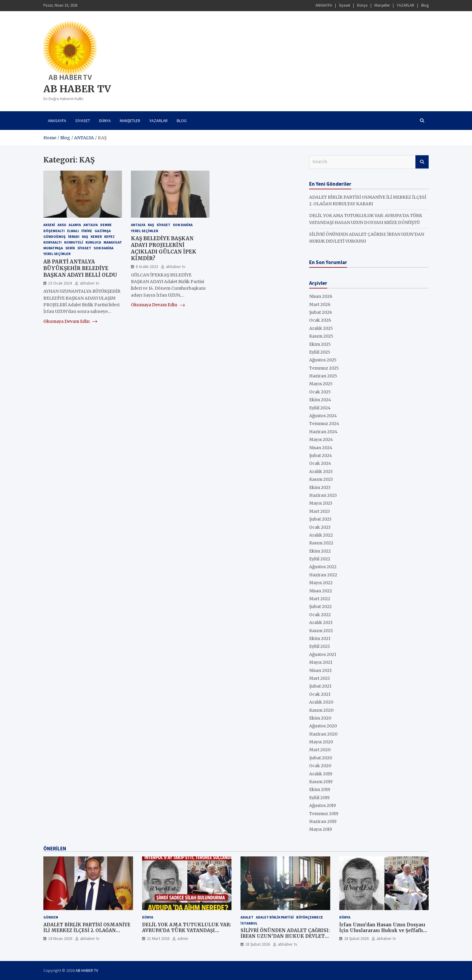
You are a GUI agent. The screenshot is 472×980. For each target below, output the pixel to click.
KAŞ (85, 236)
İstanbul (249, 923)
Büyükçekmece (310, 917)
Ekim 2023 (320, 487)
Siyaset (345, 5)
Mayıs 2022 (321, 583)
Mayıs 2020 (321, 742)
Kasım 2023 (321, 479)
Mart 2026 (320, 304)
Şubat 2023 (320, 519)
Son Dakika (104, 248)
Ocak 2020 (320, 766)
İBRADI (74, 236)
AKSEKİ (49, 225)
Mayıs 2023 (321, 503)
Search (422, 162)
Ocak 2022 (320, 615)
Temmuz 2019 (324, 814)
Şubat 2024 (321, 455)
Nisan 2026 (321, 296)
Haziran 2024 (323, 432)
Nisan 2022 (321, 591)
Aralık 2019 (321, 774)
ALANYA (75, 225)
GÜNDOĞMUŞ (54, 236)
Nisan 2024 (321, 448)
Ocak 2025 (320, 392)
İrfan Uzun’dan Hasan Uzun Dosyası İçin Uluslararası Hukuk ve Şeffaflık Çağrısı (383, 931)
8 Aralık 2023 (147, 266)
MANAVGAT (113, 242)
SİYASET (163, 225)
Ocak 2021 (320, 694)
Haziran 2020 (323, 734)
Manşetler (382, 5)
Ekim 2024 (320, 400)
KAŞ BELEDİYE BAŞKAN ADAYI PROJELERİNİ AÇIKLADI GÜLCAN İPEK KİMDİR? (164, 248)
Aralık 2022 (321, 535)
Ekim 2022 (320, 551)
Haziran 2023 (323, 495)
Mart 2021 (320, 678)
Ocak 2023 (320, 527)
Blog (425, 5)
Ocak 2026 (320, 320)
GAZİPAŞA (103, 231)
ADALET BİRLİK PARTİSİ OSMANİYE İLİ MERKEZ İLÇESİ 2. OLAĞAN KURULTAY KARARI (87, 931)
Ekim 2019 (320, 789)
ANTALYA (91, 225)
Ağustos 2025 (323, 360)
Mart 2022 (320, 599)
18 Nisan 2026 (60, 938)
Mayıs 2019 (321, 829)
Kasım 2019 (321, 782)
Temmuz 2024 (324, 424)
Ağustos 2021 (323, 654)
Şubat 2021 (320, 686)
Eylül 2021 (320, 646)
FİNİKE (87, 231)
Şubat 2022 (320, 607)
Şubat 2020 (321, 758)
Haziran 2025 (323, 376)
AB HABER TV (77, 89)
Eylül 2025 (320, 352)
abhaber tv (90, 283)
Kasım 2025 (321, 336)
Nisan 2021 (320, 670)
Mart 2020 (320, 750)
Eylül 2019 (319, 798)
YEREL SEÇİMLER (57, 254)
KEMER (96, 236)
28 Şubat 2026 (258, 944)
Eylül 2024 (320, 408)
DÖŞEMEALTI (54, 231)
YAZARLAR (405, 5)
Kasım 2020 (321, 710)
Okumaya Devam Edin (70, 321)
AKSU (62, 225)
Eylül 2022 (320, 559)
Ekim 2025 (320, 344)
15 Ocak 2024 (60, 283)
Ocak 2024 (320, 463)
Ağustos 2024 (323, 416)
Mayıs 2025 (321, 384)
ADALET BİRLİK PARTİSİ (275, 917)
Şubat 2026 (321, 312)
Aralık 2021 (321, 622)
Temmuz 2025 (324, 368)
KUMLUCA (93, 242)
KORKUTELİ (74, 242)
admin (183, 938)
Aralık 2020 (321, 702)
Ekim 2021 (320, 638)
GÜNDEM (51, 917)
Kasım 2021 (321, 631)
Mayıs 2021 (321, 662)
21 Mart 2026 (158, 938)
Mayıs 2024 (321, 440)
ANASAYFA (324, 5)
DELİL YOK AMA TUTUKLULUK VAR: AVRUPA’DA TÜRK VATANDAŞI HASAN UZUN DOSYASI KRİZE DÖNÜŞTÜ (186, 934)
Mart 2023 (320, 511)
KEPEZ (109, 236)
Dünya (362, 5)
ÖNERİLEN (55, 849)
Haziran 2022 (323, 575)
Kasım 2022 (321, 543)
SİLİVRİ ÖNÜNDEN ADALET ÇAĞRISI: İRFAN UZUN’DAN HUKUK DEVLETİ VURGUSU (285, 936)
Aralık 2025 (321, 328)
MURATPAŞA (53, 248)
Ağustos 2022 (323, 567)
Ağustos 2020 (323, 726)
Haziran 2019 (323, 821)
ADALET (247, 917)
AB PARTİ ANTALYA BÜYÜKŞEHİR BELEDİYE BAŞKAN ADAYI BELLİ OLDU (80, 268)
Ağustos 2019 (323, 805)
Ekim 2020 (320, 718)
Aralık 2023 (321, 471)
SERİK (70, 248)
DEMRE (106, 225)
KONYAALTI (53, 242)
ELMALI (73, 231)
